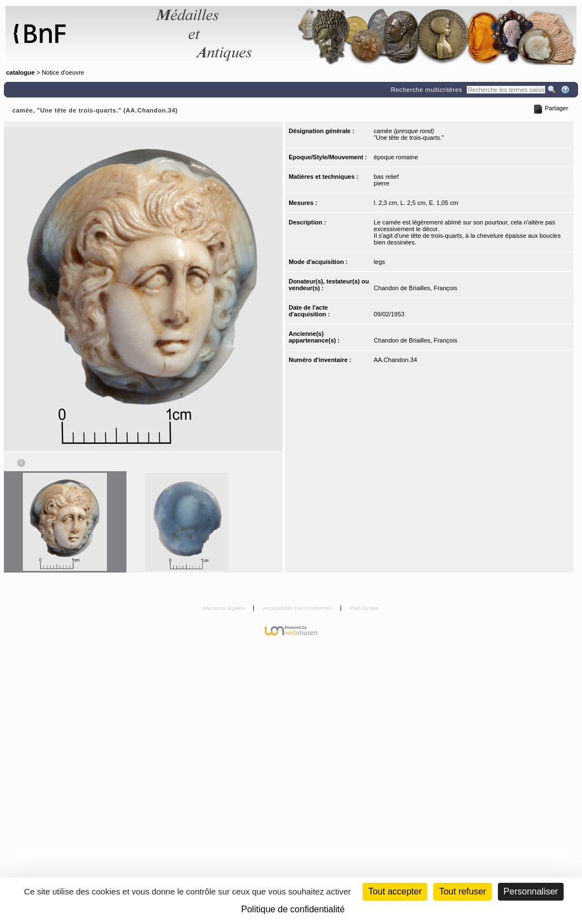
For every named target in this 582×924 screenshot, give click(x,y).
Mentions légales (225, 608)
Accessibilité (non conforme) (298, 608)
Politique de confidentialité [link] (293, 909)
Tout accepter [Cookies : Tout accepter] (395, 891)
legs (379, 262)
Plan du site (364, 608)
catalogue (20, 72)
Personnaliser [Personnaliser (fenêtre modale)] (531, 891)
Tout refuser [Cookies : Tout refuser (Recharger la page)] (462, 891)
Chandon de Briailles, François (415, 288)
